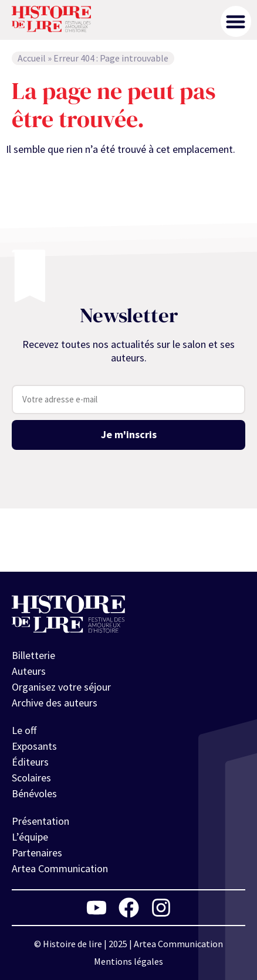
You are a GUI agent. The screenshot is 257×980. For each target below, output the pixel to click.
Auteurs (29, 671)
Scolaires (31, 778)
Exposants (34, 746)
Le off (24, 730)
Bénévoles (34, 793)
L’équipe (30, 837)
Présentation (40, 821)
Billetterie (33, 655)
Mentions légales (128, 961)
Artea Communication (60, 868)
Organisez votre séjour (61, 687)
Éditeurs (30, 762)
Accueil (32, 58)
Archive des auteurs (55, 703)
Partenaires (37, 853)
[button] (236, 21)
